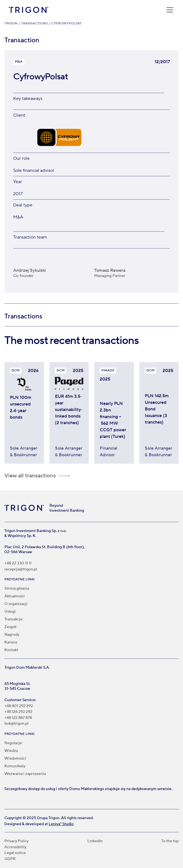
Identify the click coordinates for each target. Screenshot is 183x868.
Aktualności (15, 596)
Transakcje (13, 619)
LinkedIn (95, 841)
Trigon (11, 23)
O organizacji (16, 604)
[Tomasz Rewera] (132, 268)
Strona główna (17, 589)
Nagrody (12, 635)
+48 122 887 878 (18, 718)
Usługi (10, 612)
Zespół (10, 627)
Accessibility (15, 847)
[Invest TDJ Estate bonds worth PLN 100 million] (24, 418)
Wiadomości (15, 758)
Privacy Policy (16, 841)
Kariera (11, 642)
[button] (169, 10)
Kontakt (11, 650)
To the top (170, 841)
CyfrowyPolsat (66, 23)
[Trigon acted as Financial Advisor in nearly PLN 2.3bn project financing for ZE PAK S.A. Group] (114, 421)
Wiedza (11, 751)
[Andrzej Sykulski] (51, 268)
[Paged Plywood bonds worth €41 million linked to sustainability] (69, 418)
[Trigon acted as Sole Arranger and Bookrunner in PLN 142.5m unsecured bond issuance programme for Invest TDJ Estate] (159, 418)
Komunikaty (15, 766)
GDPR (10, 859)
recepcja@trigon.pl (21, 569)
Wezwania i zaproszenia (25, 774)
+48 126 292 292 (18, 712)
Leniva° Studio (61, 824)
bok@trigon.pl (16, 724)
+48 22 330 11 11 (18, 563)
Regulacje (13, 743)
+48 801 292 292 (19, 706)
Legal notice (15, 853)
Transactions (34, 23)
